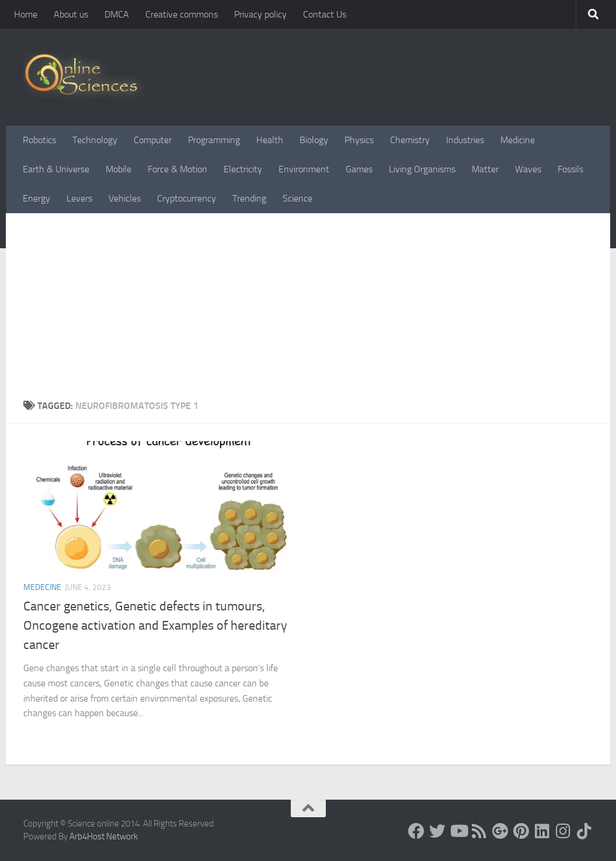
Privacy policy (260, 14)
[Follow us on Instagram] (563, 831)
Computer (153, 140)
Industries (465, 140)
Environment (304, 169)
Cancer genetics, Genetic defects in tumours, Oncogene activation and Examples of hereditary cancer (155, 626)
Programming (214, 140)
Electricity (243, 169)
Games (359, 169)
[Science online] (416, 831)
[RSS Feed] (479, 831)
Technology (95, 140)
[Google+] (500, 831)
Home (26, 14)
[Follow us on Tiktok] (584, 831)
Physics (359, 140)
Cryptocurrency (187, 198)
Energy (36, 198)
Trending (249, 198)
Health (270, 140)
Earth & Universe (56, 169)
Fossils (570, 169)
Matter (485, 169)
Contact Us (325, 14)
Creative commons (182, 14)
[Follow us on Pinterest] (521, 831)
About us (71, 14)
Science (297, 198)
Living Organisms (422, 169)
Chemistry (410, 140)
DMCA (117, 14)
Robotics (39, 140)
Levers (79, 198)
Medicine (518, 140)
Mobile (119, 169)
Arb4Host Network (104, 836)
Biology (314, 140)
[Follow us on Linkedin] (542, 831)
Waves (528, 169)
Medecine (42, 587)
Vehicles (125, 198)
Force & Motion (178, 169)
